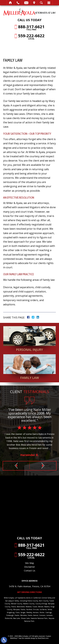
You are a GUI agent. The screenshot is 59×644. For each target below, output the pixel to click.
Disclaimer (30, 567)
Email (26, 3)
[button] (16, 466)
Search (41, 3)
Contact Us (30, 571)
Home (10, 3)
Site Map (29, 563)
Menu (49, 3)
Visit (34, 3)
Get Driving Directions (29, 592)
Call (18, 3)
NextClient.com (43, 638)
